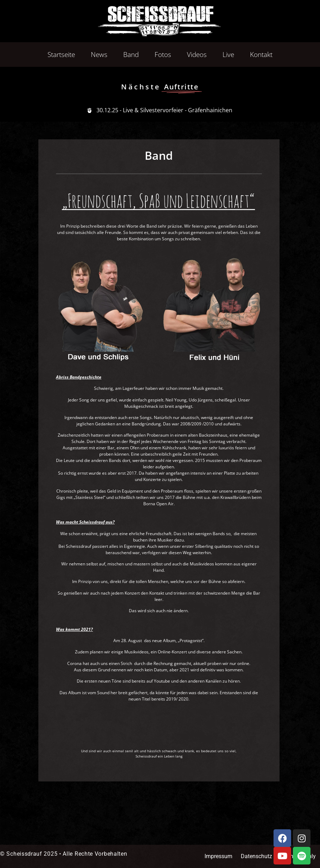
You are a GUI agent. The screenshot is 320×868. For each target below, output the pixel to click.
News (99, 55)
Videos (197, 55)
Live (228, 55)
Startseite (61, 55)
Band (131, 55)
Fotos (163, 55)
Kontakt (261, 55)
